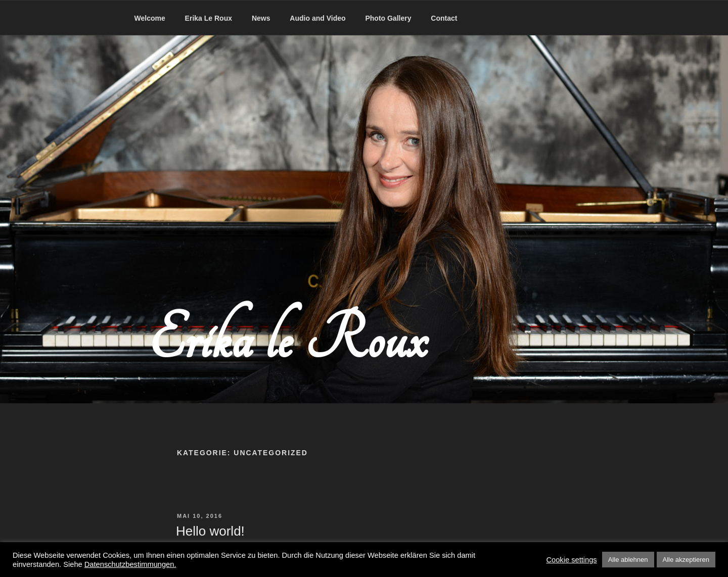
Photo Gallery (388, 18)
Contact (444, 18)
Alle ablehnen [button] (628, 560)
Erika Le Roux (209, 18)
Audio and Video (317, 18)
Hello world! (210, 531)
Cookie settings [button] (571, 560)
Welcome (150, 18)
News (261, 18)
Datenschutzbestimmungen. (130, 564)
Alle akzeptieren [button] (686, 560)
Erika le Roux (288, 340)
